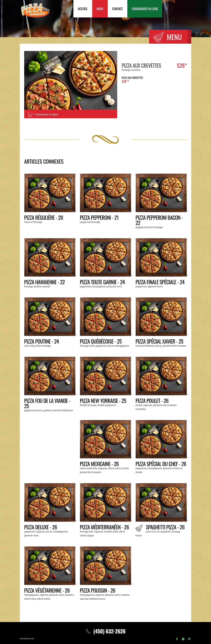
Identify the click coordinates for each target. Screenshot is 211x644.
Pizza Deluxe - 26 (41, 527)
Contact (118, 9)
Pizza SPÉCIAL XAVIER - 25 (160, 341)
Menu (100, 9)
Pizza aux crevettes (142, 65)
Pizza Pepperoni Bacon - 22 (159, 220)
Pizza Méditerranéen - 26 (105, 527)
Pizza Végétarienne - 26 (47, 590)
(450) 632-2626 (106, 631)
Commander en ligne (145, 9)
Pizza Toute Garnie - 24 (103, 282)
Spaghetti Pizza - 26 (165, 527)
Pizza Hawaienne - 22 (45, 282)
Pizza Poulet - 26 (152, 400)
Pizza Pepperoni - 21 (99, 217)
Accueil (83, 9)
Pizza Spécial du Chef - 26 (161, 464)
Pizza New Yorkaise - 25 (103, 400)
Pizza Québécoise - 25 (101, 341)
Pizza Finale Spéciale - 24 (160, 282)
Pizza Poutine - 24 (42, 341)
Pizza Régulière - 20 (44, 217)
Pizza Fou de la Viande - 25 (47, 403)
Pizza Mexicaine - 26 (99, 464)
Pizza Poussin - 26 (98, 590)
